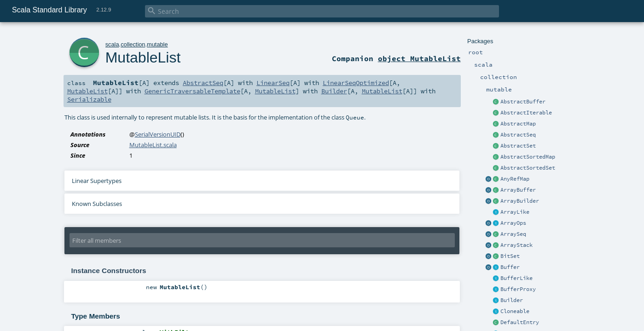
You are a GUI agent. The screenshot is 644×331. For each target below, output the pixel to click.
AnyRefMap (515, 179)
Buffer (510, 267)
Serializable (89, 99)
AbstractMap (518, 124)
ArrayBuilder (520, 201)
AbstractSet (518, 146)
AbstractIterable (526, 113)
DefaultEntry (520, 322)
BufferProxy (518, 289)
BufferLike (516, 278)
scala (112, 44)
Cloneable (515, 311)
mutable (157, 44)
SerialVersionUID (158, 134)
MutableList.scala (153, 145)
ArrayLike (515, 212)
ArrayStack (516, 245)
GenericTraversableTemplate (192, 91)
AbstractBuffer (523, 102)
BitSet (510, 256)
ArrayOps (513, 223)
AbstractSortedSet (528, 168)
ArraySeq (513, 234)
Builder (512, 300)
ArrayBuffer (518, 190)
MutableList (143, 57)
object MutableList (419, 58)
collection (133, 44)
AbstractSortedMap (528, 157)
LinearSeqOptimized (356, 83)
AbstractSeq (518, 135)
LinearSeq (273, 83)
